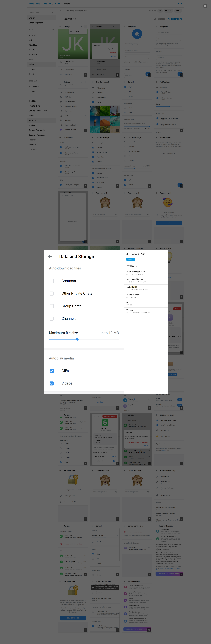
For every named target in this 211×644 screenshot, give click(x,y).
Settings (131, 259)
